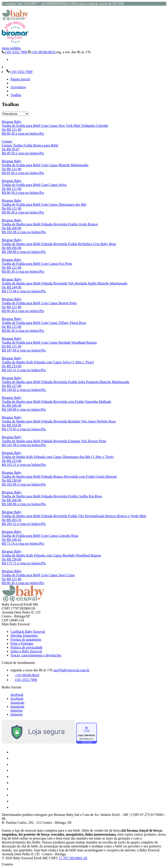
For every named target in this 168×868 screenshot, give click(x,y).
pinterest (17, 710)
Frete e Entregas (22, 643)
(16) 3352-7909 (15, 52)
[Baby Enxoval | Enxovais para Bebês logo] (15, 19)
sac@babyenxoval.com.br (71, 670)
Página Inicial (20, 79)
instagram (17, 703)
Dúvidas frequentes (24, 636)
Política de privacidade (27, 647)
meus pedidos (11, 48)
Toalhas (16, 95)
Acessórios (18, 87)
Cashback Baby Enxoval (28, 632)
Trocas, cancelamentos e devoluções (36, 655)
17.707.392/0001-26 (73, 858)
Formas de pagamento (26, 639)
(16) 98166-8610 (42, 52)
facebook (17, 695)
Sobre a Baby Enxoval (26, 651)
